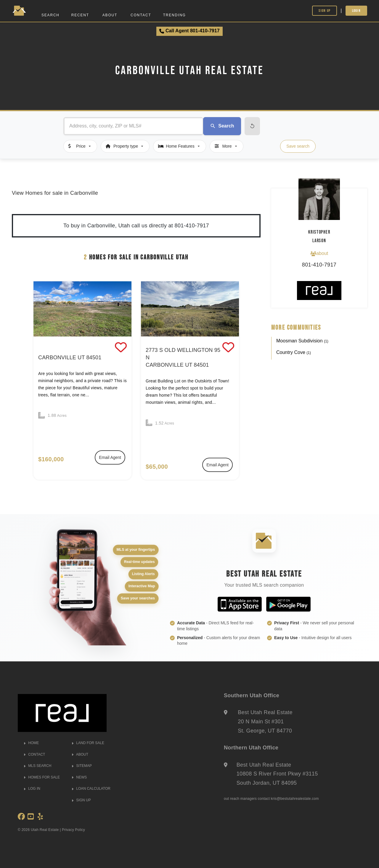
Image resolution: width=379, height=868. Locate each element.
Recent (80, 15)
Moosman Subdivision (302, 341)
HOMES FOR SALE (42, 777)
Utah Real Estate (45, 830)
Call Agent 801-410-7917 (189, 31)
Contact (141, 15)
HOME (31, 743)
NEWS (79, 777)
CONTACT (34, 754)
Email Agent (110, 457)
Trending (175, 15)
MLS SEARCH (37, 766)
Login (356, 11)
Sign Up (325, 11)
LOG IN (32, 789)
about (319, 253)
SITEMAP (82, 766)
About (110, 15)
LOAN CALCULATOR (91, 789)
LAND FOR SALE (88, 743)
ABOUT (80, 754)
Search (50, 15)
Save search (298, 146)
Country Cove (294, 352)
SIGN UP (81, 800)
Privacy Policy (73, 830)
